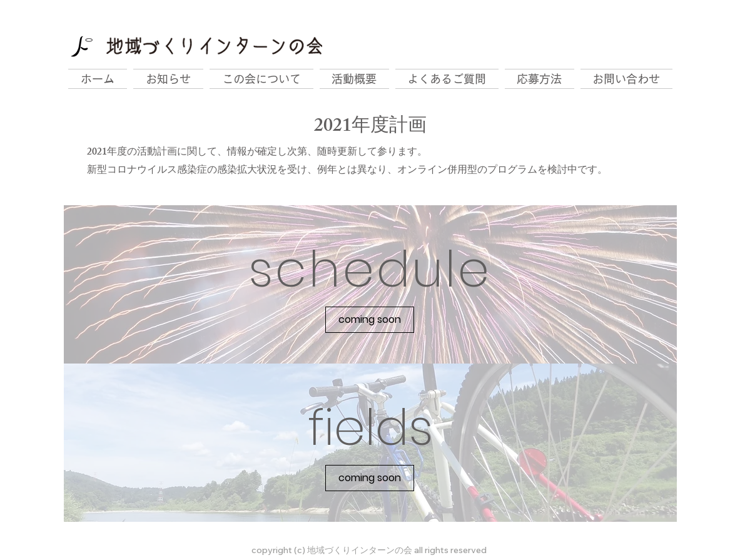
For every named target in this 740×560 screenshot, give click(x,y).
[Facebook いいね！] (595, 16)
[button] (370, 320)
